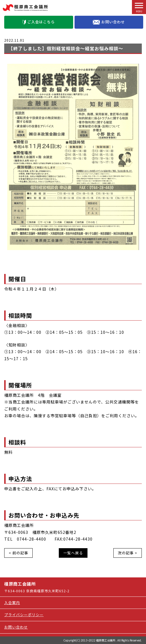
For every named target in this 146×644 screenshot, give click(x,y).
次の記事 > (128, 553)
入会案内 (12, 603)
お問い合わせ (109, 22)
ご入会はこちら (39, 22)
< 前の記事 (18, 553)
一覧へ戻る (73, 553)
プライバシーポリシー (24, 615)
